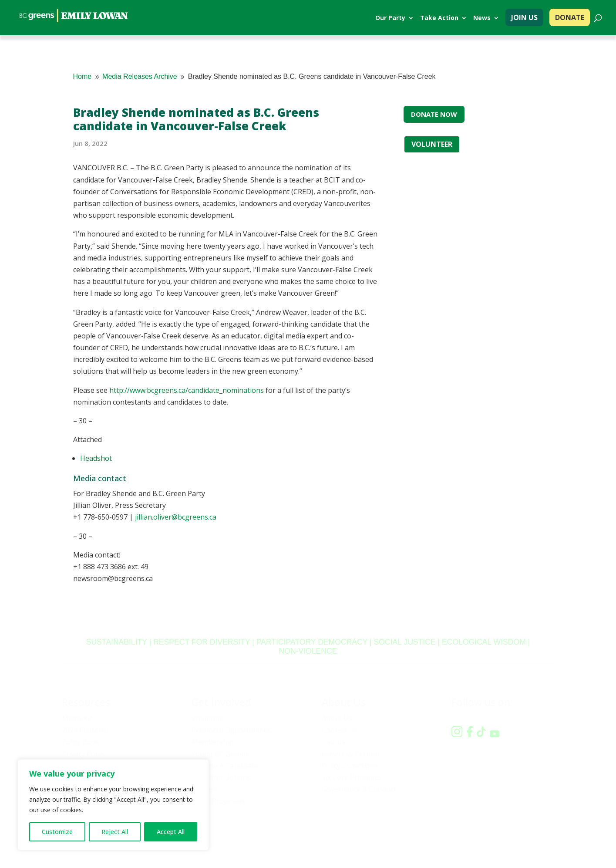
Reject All (115, 832)
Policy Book (81, 742)
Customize (57, 832)
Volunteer (208, 718)
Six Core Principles (352, 777)
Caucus (333, 742)
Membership (212, 742)
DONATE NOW (434, 114)
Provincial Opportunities (231, 730)
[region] (113, 805)
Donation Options (221, 777)
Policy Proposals (218, 801)
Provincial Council (350, 754)
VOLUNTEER (432, 144)
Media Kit (77, 718)
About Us (337, 718)
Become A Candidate (225, 766)
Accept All (171, 832)
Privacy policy (430, 836)
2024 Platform (85, 730)
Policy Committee (350, 766)
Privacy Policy (84, 754)
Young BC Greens (220, 754)
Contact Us (340, 730)
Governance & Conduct (359, 789)
